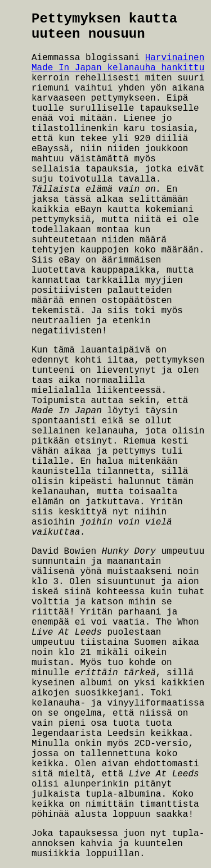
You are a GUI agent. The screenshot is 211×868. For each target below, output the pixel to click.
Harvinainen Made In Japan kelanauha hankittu (118, 63)
